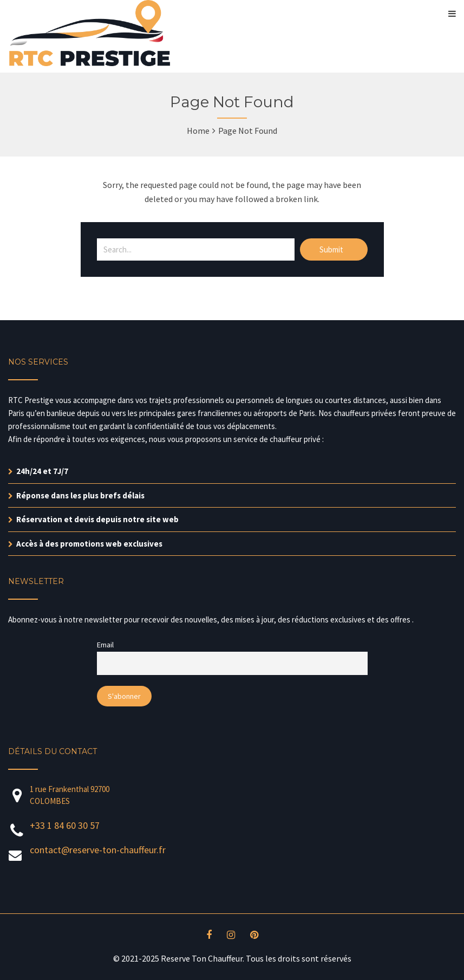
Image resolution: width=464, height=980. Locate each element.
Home (198, 131)
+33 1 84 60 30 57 (65, 825)
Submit (332, 249)
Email (105, 645)
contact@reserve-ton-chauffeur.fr (98, 850)
